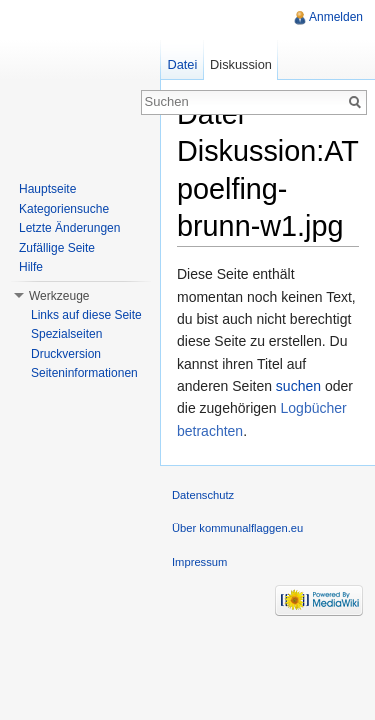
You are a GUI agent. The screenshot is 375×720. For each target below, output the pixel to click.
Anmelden (336, 17)
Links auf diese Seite (86, 315)
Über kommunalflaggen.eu (237, 528)
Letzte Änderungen (69, 228)
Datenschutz (203, 495)
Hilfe (31, 267)
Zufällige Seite (57, 248)
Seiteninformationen (84, 373)
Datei (182, 64)
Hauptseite (47, 189)
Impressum (199, 562)
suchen (298, 386)
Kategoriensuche (64, 209)
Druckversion (66, 354)
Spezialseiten (66, 334)
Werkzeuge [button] (59, 296)
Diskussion (241, 64)
